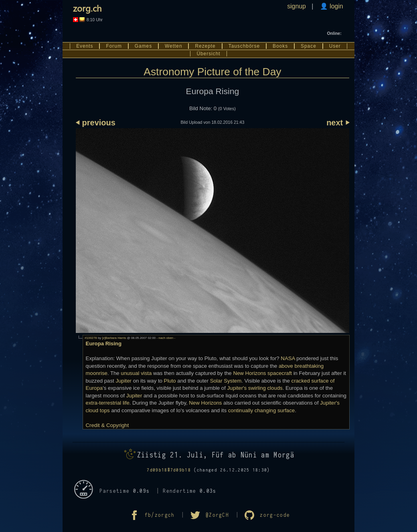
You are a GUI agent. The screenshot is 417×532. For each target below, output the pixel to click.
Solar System (226, 381)
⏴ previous (96, 123)
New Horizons (205, 403)
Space (309, 46)
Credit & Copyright (107, 425)
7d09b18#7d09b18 (169, 470)
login (336, 6)
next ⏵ (338, 123)
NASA (288, 358)
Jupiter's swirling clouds (255, 388)
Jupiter (123, 381)
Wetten (173, 46)
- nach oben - (165, 338)
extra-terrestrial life (108, 403)
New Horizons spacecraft (262, 373)
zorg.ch (87, 8)
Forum (114, 46)
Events (85, 46)
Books (280, 46)
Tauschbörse (244, 46)
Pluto (170, 381)
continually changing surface (261, 410)
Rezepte (205, 46)
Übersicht (208, 54)
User (335, 46)
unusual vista (136, 373)
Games (143, 46)
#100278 (91, 338)
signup (297, 6)
